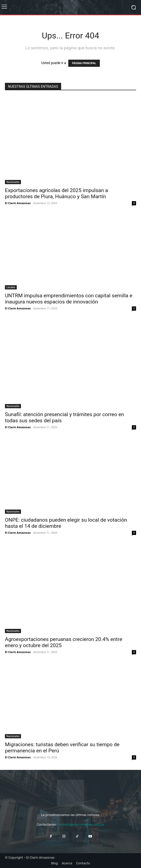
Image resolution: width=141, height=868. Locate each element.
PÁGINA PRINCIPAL (84, 63)
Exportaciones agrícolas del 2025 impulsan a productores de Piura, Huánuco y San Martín (56, 193)
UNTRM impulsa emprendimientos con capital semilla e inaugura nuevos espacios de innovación (69, 299)
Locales (11, 287)
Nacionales (13, 182)
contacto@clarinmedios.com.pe (81, 824)
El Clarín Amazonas (18, 203)
